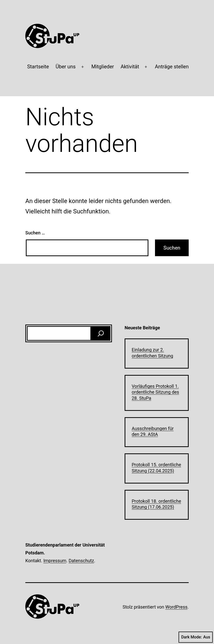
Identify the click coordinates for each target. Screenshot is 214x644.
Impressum (55, 561)
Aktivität (130, 67)
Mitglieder (103, 67)
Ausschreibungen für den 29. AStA (153, 431)
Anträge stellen (172, 67)
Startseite (38, 67)
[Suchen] (101, 333)
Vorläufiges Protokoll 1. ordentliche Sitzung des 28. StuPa (155, 392)
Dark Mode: (196, 637)
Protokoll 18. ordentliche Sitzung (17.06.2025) (156, 504)
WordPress (176, 607)
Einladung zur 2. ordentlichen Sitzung (152, 353)
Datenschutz (81, 561)
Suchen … (35, 233)
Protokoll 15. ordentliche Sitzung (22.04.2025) (156, 468)
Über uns (66, 67)
